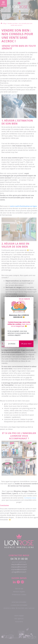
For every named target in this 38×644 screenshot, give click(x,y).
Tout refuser (24, 299)
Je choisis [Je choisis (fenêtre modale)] (12, 344)
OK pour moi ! (26, 344)
